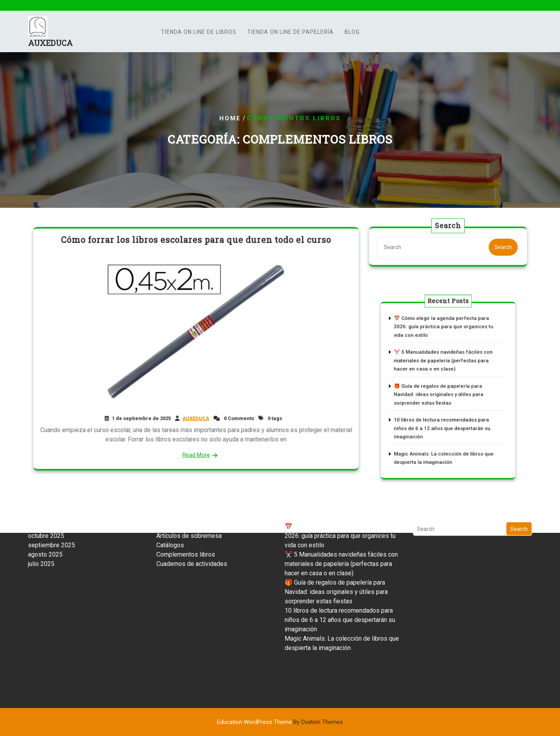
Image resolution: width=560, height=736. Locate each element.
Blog (352, 33)
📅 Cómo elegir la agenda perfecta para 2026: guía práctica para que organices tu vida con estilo (444, 341)
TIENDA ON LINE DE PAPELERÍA (290, 33)
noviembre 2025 (50, 487)
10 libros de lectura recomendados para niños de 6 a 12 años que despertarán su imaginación (443, 420)
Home (230, 118)
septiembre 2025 (52, 506)
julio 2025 (41, 524)
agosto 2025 (45, 515)
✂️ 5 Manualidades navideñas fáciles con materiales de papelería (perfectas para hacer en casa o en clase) (444, 367)
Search (501, 247)
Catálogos (170, 506)
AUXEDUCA (50, 45)
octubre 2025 (46, 496)
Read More (196, 451)
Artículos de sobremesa (189, 496)
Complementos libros (186, 515)
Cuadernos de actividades (192, 524)
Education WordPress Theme (280, 722)
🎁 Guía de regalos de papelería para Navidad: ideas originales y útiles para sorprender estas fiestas (441, 393)
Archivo (166, 487)
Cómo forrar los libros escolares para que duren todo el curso (196, 243)
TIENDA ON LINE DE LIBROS (199, 33)
